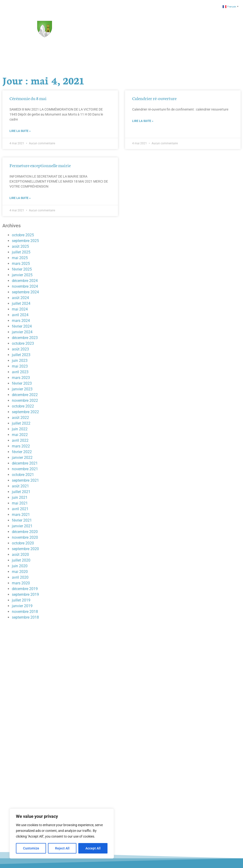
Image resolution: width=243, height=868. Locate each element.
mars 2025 (21, 264)
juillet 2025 (21, 252)
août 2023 (20, 349)
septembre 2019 (25, 594)
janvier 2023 (22, 389)
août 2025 (20, 246)
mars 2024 (21, 321)
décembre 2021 (25, 463)
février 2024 (22, 326)
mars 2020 (21, 583)
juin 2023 (20, 361)
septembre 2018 (25, 617)
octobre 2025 (23, 235)
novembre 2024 (25, 286)
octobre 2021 (23, 475)
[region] (62, 834)
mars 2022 (21, 446)
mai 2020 (20, 572)
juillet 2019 (21, 600)
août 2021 (20, 486)
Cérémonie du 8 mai (28, 98)
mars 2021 (21, 515)
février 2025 (22, 269)
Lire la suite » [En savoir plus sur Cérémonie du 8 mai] (20, 131)
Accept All (93, 848)
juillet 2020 (21, 560)
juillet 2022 (21, 423)
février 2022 (22, 452)
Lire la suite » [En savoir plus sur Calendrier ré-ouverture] (143, 121)
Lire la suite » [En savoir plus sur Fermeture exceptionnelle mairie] (20, 198)
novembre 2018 (25, 612)
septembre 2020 (25, 549)
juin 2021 (20, 497)
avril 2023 (20, 372)
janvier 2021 (22, 526)
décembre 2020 (25, 532)
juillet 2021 (21, 492)
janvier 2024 (22, 332)
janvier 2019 (22, 606)
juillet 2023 (21, 355)
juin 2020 (20, 566)
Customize (31, 848)
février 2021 (22, 520)
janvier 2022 (22, 458)
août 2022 (20, 418)
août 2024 (20, 298)
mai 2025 (20, 258)
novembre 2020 (25, 537)
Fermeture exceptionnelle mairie (40, 165)
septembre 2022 (25, 412)
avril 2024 (20, 315)
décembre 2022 (25, 395)
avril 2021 (20, 509)
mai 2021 (20, 503)
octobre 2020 (23, 543)
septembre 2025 (25, 241)
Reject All (62, 848)
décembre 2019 (25, 589)
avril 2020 (20, 577)
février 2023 (22, 383)
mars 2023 (21, 378)
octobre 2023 (23, 343)
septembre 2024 (25, 292)
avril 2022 (20, 440)
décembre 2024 (25, 281)
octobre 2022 (23, 406)
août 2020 (20, 555)
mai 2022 (20, 435)
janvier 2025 (22, 275)
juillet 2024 (21, 303)
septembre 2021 (25, 480)
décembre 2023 (25, 338)
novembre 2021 (25, 469)
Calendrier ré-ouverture (154, 98)
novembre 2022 (25, 400)
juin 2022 (20, 429)
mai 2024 (20, 309)
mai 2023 (20, 366)
